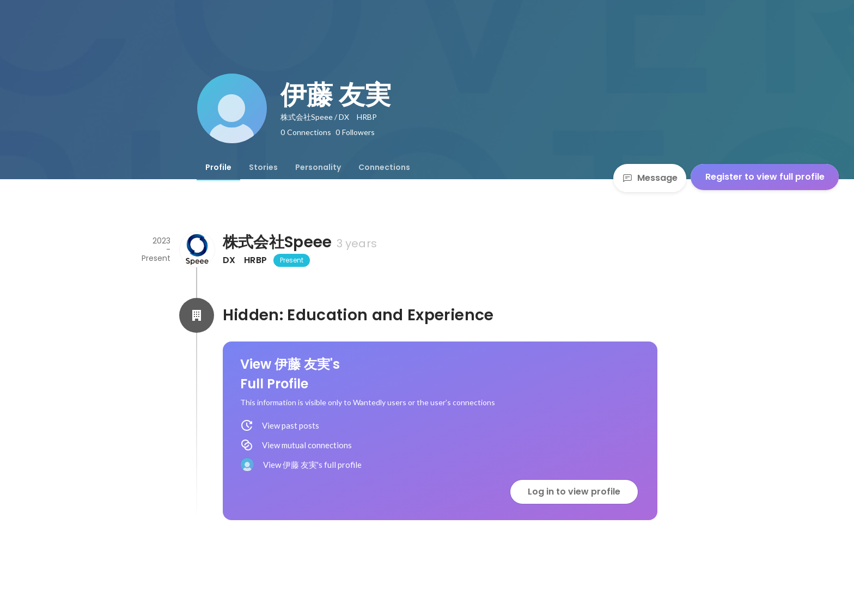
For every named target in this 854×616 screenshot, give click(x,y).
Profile (218, 167)
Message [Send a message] (650, 178)
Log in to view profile (574, 492)
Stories (263, 167)
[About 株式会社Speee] (197, 249)
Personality (318, 167)
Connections (384, 167)
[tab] (218, 167)
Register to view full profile (765, 177)
